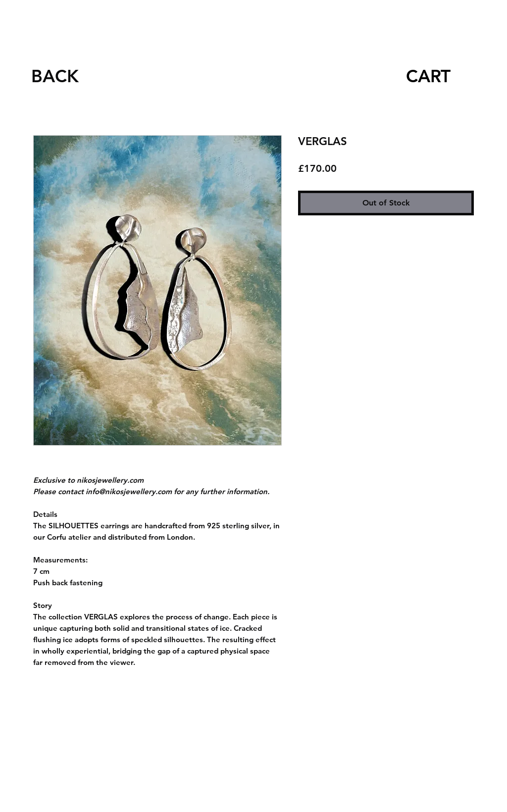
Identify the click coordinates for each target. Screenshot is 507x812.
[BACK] (55, 76)
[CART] (428, 76)
